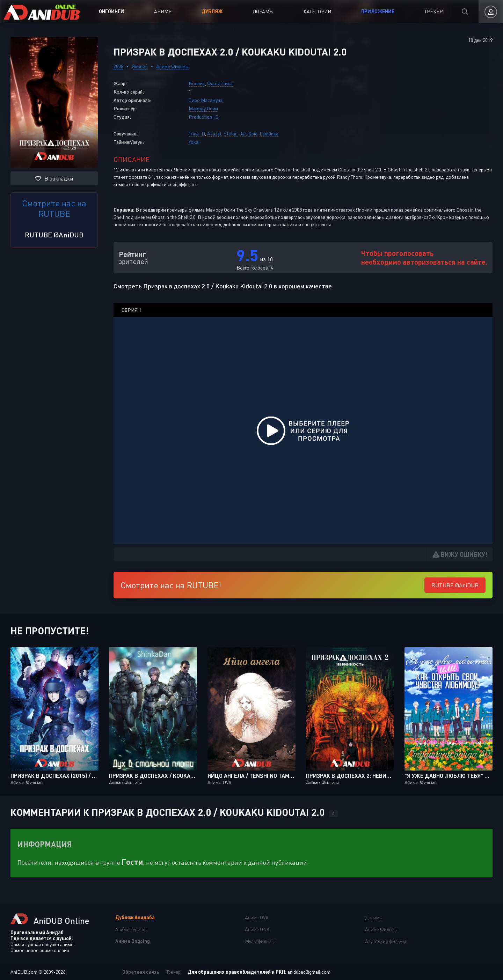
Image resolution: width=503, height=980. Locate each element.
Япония (140, 66)
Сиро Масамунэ (206, 100)
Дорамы (263, 11)
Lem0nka (269, 134)
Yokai (194, 142)
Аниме (163, 11)
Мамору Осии (203, 108)
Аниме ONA (257, 929)
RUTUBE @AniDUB (54, 235)
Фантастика (220, 83)
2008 (118, 66)
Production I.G (204, 117)
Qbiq (253, 134)
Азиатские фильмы (385, 941)
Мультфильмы (260, 941)
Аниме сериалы (132, 929)
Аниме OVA (257, 917)
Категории (317, 11)
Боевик (197, 83)
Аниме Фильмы (172, 66)
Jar (243, 134)
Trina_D (197, 134)
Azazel (214, 134)
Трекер (433, 11)
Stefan (231, 134)
